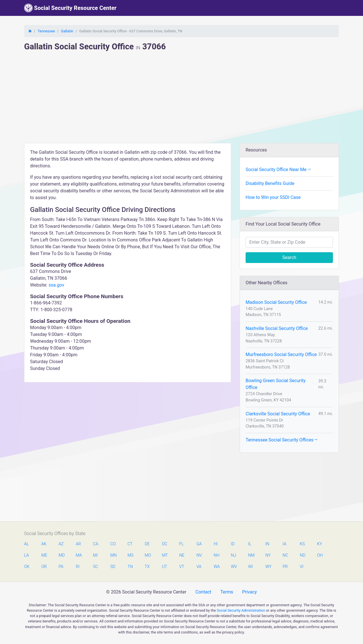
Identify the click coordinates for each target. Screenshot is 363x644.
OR (44, 567)
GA (199, 544)
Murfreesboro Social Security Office (281, 354)
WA (216, 567)
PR (285, 567)
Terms (227, 592)
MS (130, 555)
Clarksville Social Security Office (278, 414)
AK (44, 544)
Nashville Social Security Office (277, 328)
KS (302, 544)
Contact (203, 592)
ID (233, 544)
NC (285, 555)
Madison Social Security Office (276, 302)
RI (78, 567)
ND (303, 555)
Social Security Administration (241, 610)
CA (96, 544)
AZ (61, 544)
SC (96, 567)
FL (181, 544)
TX (147, 567)
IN (267, 544)
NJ (233, 555)
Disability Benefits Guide (270, 183)
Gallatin (67, 31)
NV (199, 555)
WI (251, 567)
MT (165, 555)
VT (182, 567)
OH (320, 555)
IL (250, 544)
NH (216, 555)
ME (44, 555)
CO (113, 544)
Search (289, 257)
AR (78, 544)
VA (199, 567)
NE (182, 555)
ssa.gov (56, 285)
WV (234, 567)
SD (113, 567)
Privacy (250, 592)
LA (27, 555)
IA (284, 544)
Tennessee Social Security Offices (281, 440)
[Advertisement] (181, 100)
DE (147, 544)
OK (27, 567)
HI (216, 544)
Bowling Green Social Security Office (276, 384)
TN (130, 567)
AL (27, 544)
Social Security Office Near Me (278, 170)
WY (268, 567)
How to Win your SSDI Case (273, 197)
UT (164, 567)
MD (62, 555)
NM (251, 555)
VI (302, 567)
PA (61, 567)
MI (95, 555)
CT (130, 544)
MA (79, 555)
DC (165, 544)
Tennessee (46, 31)
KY (320, 544)
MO (147, 555)
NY (268, 555)
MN (113, 555)
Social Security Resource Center (70, 8)
